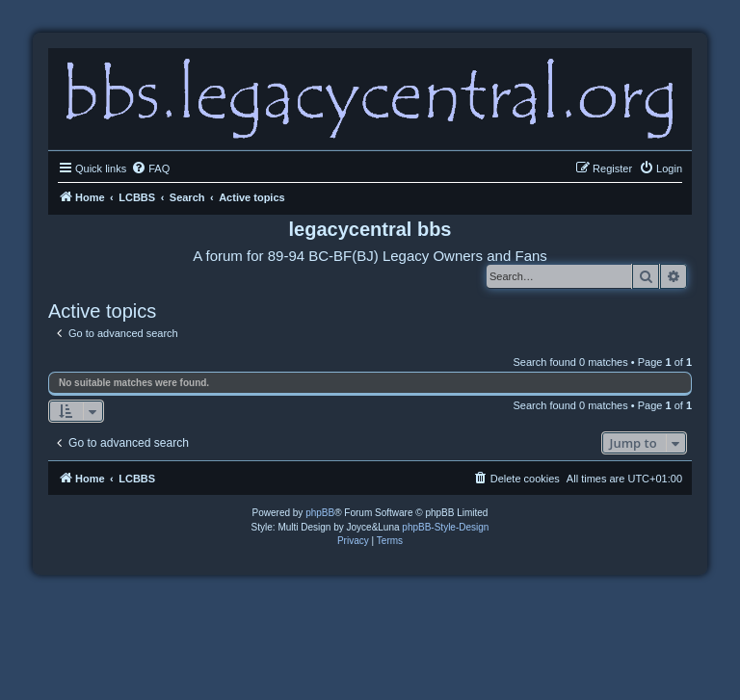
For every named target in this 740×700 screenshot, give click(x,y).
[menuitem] (150, 169)
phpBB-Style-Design (445, 527)
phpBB (320, 513)
